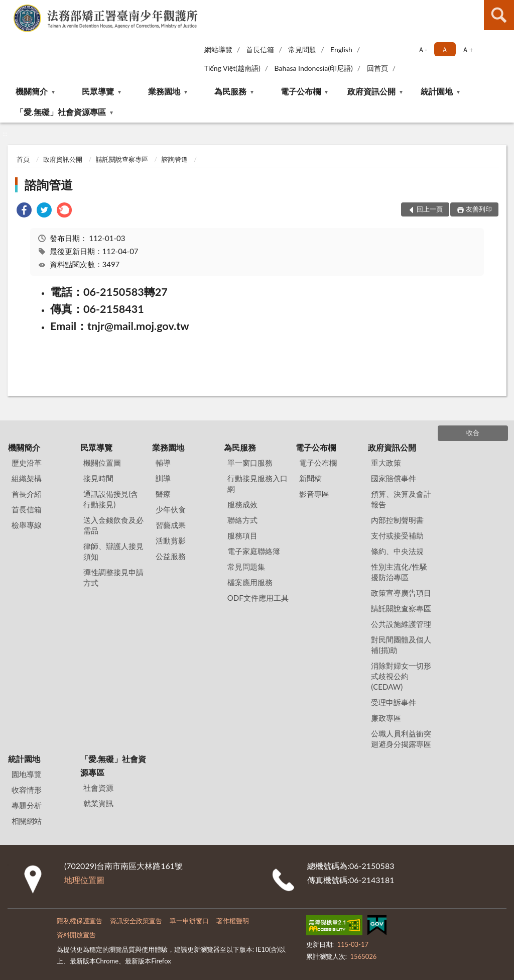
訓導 (163, 478)
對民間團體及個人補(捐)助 (401, 645)
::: (8, 8)
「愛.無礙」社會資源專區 (61, 112)
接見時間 (98, 478)
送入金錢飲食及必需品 (113, 525)
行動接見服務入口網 (258, 483)
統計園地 (437, 91)
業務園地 (164, 91)
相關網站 (27, 821)
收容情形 (27, 790)
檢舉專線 (27, 525)
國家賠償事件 (394, 478)
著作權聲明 (233, 921)
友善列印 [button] (479, 209)
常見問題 (302, 49)
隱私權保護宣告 (80, 921)
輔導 (163, 463)
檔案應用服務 (250, 582)
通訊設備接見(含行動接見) (111, 499)
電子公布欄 (301, 91)
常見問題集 (246, 567)
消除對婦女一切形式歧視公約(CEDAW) (401, 676)
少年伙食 (171, 509)
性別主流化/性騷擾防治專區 (399, 572)
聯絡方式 (242, 520)
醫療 (163, 494)
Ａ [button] (445, 49)
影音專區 (314, 494)
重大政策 (386, 463)
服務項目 (242, 535)
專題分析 (27, 805)
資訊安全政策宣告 (136, 921)
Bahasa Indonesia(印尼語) (314, 68)
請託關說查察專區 (122, 159)
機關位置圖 (102, 463)
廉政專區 (386, 718)
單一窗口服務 (250, 463)
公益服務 (171, 556)
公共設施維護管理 (401, 624)
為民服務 (230, 91)
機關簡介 (32, 91)
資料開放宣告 (76, 935)
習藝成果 (171, 525)
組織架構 (27, 478)
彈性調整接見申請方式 (113, 577)
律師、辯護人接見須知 (113, 551)
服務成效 (242, 504)
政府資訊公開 (371, 91)
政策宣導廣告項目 (401, 593)
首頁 (23, 159)
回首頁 (377, 68)
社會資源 (98, 788)
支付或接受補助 (397, 535)
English (341, 49)
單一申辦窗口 (189, 921)
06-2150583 (372, 866)
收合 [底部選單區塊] (473, 432)
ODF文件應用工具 (258, 598)
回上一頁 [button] (430, 209)
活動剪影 (171, 540)
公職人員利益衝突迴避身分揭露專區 (401, 739)
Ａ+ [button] (467, 49)
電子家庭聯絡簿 (254, 551)
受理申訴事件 (394, 702)
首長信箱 (260, 49)
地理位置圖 (84, 880)
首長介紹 (27, 494)
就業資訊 (98, 803)
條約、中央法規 (397, 551)
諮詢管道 (175, 159)
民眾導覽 (98, 91)
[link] (24, 211)
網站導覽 (218, 49)
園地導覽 (27, 774)
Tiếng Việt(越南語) (232, 68)
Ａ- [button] (422, 49)
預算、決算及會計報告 (401, 499)
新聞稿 (310, 478)
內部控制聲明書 (397, 520)
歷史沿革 (27, 463)
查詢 (499, 15)
